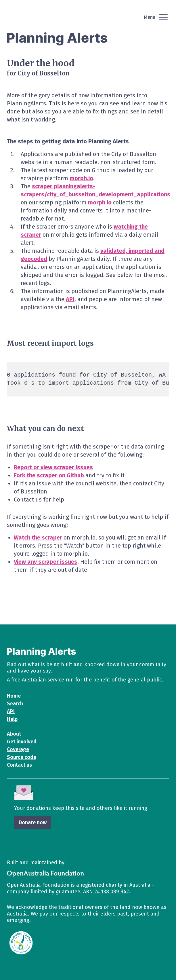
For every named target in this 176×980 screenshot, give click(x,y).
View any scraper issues (46, 562)
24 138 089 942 (112, 892)
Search (15, 704)
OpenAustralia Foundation (38, 885)
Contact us (19, 765)
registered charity (101, 885)
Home (14, 696)
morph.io (81, 178)
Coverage (18, 749)
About (14, 734)
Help (12, 719)
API (70, 299)
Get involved (22, 742)
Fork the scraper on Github (49, 475)
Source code (22, 757)
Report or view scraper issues (53, 467)
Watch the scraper (38, 538)
